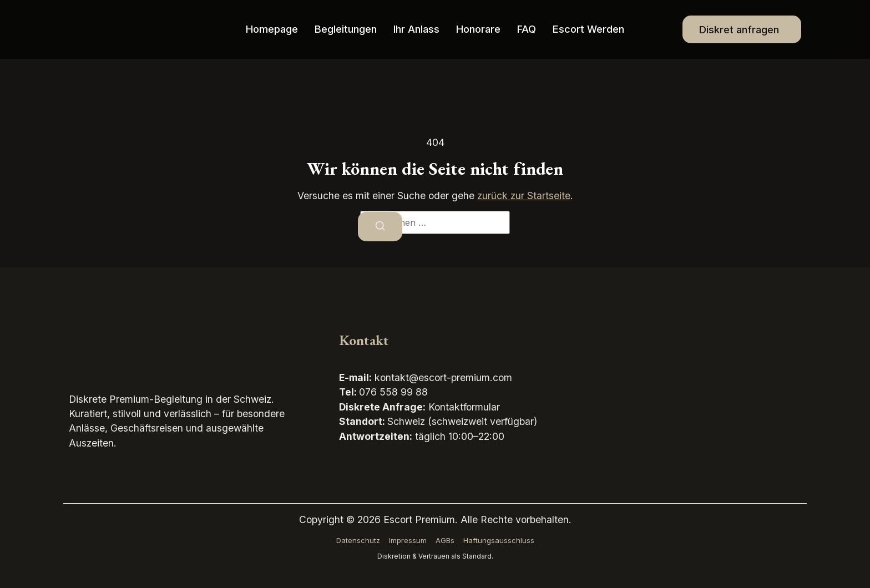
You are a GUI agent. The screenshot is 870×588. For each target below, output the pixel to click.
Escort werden (589, 29)
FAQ (527, 29)
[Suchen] (380, 227)
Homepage (272, 29)
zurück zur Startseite (524, 196)
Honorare (478, 29)
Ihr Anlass (416, 29)
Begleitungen (346, 29)
